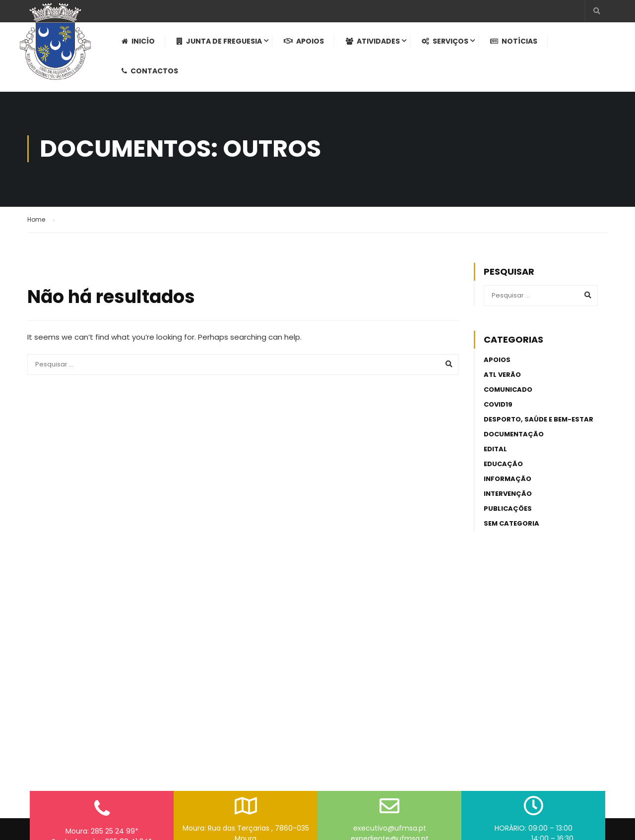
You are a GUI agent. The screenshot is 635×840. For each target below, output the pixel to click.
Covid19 (498, 410)
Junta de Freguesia (222, 45)
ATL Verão (502, 381)
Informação (508, 485)
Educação (503, 470)
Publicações (508, 514)
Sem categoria (511, 529)
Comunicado (508, 395)
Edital (495, 455)
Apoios (306, 45)
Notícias (516, 45)
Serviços (447, 45)
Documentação (514, 440)
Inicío (141, 45)
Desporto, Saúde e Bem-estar (539, 425)
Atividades (375, 45)
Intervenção (508, 500)
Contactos (152, 75)
